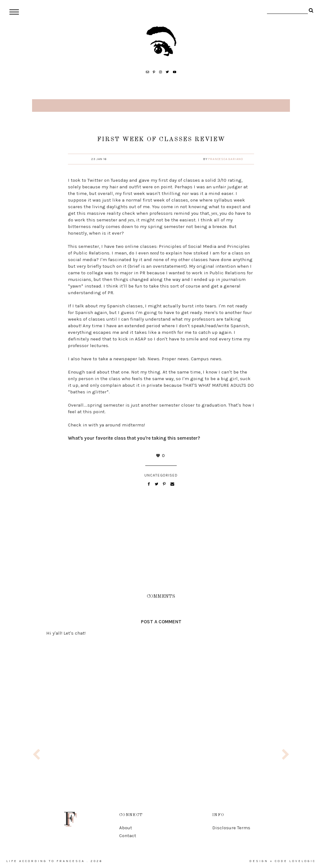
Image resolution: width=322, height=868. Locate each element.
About (126, 828)
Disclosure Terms (231, 828)
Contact (128, 836)
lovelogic (303, 861)
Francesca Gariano (226, 159)
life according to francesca (46, 861)
